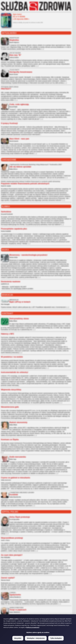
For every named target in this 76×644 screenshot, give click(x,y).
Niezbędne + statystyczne (36, 638)
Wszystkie (18, 638)
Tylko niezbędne (56, 638)
